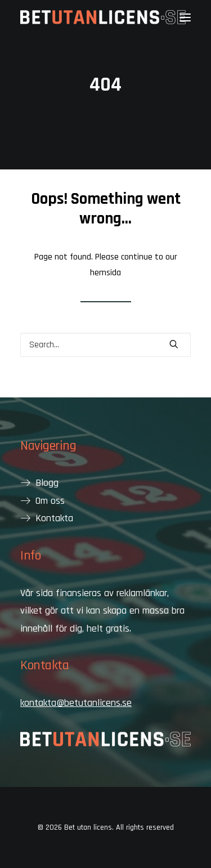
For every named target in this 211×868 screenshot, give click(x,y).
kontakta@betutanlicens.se (76, 703)
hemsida (105, 273)
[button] (185, 17)
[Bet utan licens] (103, 17)
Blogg (47, 483)
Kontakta (54, 518)
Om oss (50, 501)
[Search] (105, 345)
